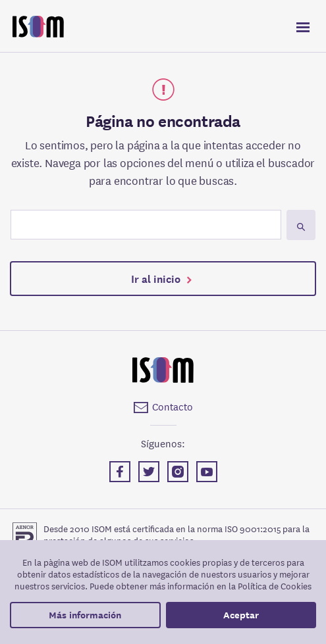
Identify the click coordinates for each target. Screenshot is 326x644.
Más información (85, 615)
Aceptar (241, 615)
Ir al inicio (156, 278)
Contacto (173, 406)
